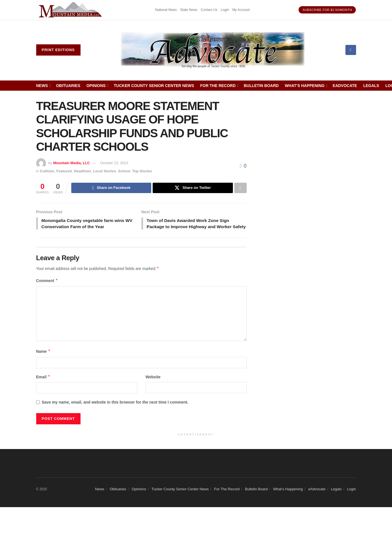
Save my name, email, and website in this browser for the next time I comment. (115, 410)
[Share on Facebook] (111, 188)
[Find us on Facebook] (351, 50)
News (42, 86)
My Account (241, 10)
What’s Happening (305, 86)
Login (225, 10)
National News (166, 10)
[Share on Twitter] (193, 188)
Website (153, 384)
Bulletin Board (261, 86)
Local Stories (105, 171)
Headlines (82, 171)
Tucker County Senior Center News (154, 86)
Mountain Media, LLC (71, 163)
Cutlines (47, 171)
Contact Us (209, 10)
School (124, 171)
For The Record (218, 86)
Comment (47, 288)
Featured (64, 171)
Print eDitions (58, 50)
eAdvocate (345, 86)
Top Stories (142, 171)
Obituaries (68, 86)
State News (189, 10)
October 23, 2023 (114, 163)
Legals (371, 86)
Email (43, 384)
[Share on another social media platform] (240, 188)
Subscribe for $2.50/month (327, 10)
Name (43, 359)
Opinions (96, 86)
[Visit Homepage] (213, 50)
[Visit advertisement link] (71, 10)
